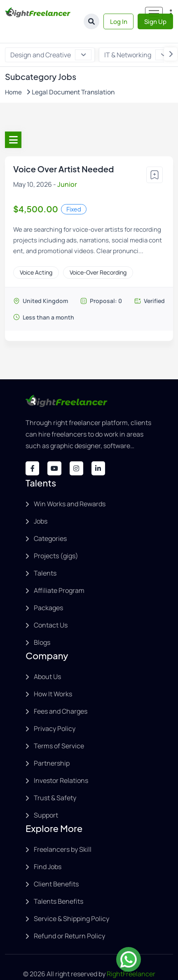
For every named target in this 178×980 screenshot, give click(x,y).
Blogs (42, 625)
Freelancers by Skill (63, 832)
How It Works (53, 676)
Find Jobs (48, 849)
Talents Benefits (59, 884)
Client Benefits (56, 866)
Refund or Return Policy (69, 918)
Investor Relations (61, 763)
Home (13, 74)
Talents (45, 555)
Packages (48, 590)
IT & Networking (137, 37)
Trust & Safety (55, 780)
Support (46, 797)
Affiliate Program (59, 573)
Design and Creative (51, 37)
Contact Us (51, 607)
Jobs (41, 503)
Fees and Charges (61, 693)
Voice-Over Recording (98, 254)
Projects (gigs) (56, 538)
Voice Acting (36, 254)
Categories (50, 521)
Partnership (52, 745)
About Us (47, 659)
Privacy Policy (55, 711)
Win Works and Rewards (70, 486)
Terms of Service (59, 728)
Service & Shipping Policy (71, 901)
